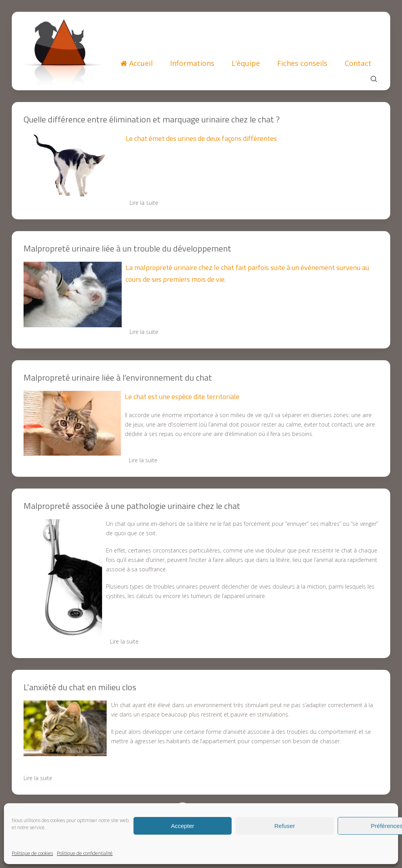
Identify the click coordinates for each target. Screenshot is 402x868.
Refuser (285, 826)
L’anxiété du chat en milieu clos (80, 687)
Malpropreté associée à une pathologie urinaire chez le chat (132, 506)
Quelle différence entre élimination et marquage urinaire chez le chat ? (152, 119)
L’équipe (246, 63)
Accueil (137, 63)
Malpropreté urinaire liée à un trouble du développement (127, 248)
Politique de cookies (32, 853)
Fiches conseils (302, 63)
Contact (358, 63)
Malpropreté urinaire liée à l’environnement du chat (118, 377)
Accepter (182, 826)
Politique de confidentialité (85, 853)
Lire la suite (144, 203)
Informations (192, 63)
